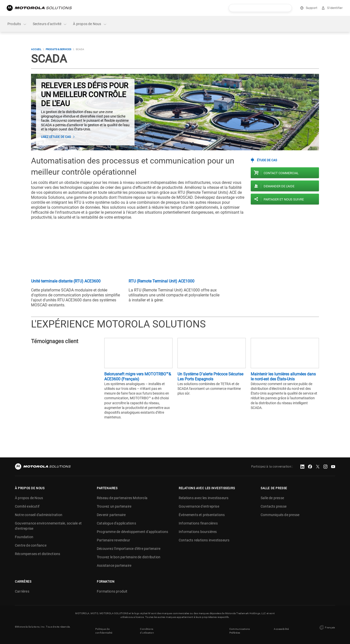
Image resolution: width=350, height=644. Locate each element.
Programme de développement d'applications (132, 532)
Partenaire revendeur (113, 540)
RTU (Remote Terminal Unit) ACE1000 (161, 281)
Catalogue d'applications (116, 523)
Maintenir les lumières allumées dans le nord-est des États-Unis (283, 377)
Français (327, 627)
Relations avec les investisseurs (204, 498)
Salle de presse (272, 498)
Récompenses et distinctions (37, 554)
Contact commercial (281, 173)
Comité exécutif (27, 506)
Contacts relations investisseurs (204, 540)
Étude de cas (267, 160)
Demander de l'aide (279, 186)
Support (312, 8)
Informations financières (198, 523)
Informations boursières (198, 532)
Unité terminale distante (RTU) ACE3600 (66, 281)
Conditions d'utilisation (147, 629)
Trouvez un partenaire (114, 506)
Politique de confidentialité (104, 629)
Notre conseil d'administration (39, 515)
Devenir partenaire (111, 515)
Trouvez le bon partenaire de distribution (129, 557)
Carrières (22, 591)
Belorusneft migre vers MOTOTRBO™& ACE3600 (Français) (138, 377)
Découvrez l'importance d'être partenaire (129, 549)
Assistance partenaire (114, 565)
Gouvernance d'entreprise (199, 506)
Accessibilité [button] (281, 627)
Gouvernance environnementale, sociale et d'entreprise (48, 526)
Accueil (36, 49)
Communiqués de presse (280, 515)
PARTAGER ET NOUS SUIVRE (284, 199)
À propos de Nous (90, 24)
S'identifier (335, 8)
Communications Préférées (240, 629)
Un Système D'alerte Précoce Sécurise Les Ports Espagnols (210, 377)
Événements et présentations (202, 515)
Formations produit (112, 591)
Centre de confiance (31, 545)
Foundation (24, 537)
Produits (17, 24)
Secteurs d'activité (50, 24)
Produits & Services (58, 49)
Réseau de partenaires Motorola (122, 498)
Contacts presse (274, 506)
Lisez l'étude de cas (56, 137)
